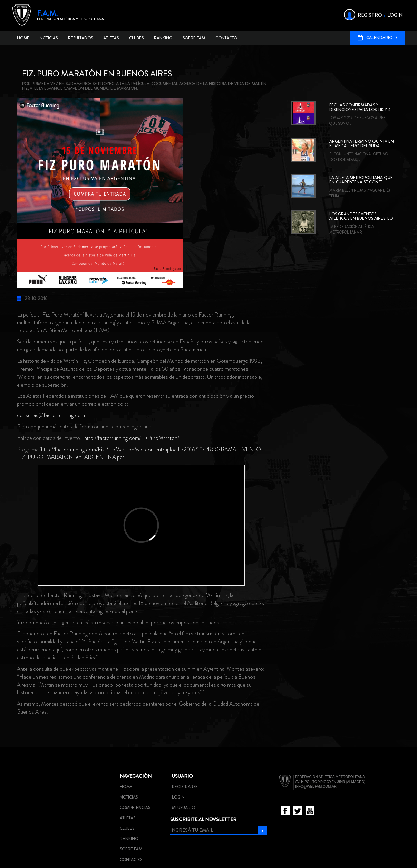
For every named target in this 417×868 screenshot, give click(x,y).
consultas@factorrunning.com (51, 415)
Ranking (163, 38)
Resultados (80, 38)
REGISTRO (370, 15)
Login (178, 797)
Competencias (135, 808)
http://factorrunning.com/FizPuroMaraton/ (132, 438)
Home (23, 38)
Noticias (49, 38)
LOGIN (395, 15)
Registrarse (185, 787)
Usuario (182, 776)
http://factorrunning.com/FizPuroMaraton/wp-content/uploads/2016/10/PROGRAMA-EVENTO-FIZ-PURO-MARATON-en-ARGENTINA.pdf (140, 453)
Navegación (136, 776)
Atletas (111, 38)
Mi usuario (183, 808)
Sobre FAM (194, 38)
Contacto (226, 38)
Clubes (136, 38)
